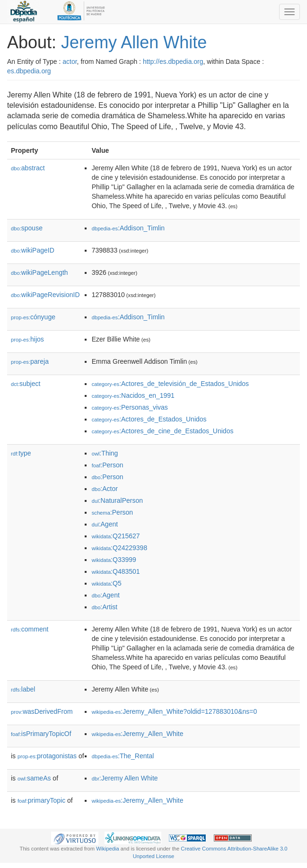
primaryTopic (41, 800)
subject (26, 384)
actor (70, 61)
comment (30, 629)
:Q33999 (114, 560)
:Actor (105, 489)
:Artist (105, 607)
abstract (28, 168)
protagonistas (47, 756)
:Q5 (107, 583)
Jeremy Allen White (134, 42)
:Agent (105, 524)
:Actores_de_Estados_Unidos (149, 419)
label (23, 689)
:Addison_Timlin (128, 228)
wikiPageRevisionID (45, 295)
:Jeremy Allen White (125, 778)
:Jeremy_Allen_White (138, 734)
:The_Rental (123, 756)
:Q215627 (116, 536)
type (21, 453)
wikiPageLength (39, 272)
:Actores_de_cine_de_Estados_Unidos (163, 431)
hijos (27, 339)
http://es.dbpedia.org (173, 61)
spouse (27, 228)
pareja (30, 361)
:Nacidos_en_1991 (133, 395)
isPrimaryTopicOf (41, 734)
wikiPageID (33, 250)
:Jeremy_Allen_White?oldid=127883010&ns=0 (175, 711)
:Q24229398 (120, 548)
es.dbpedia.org (29, 71)
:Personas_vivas (130, 407)
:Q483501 (116, 571)
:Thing (105, 453)
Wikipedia (108, 849)
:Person (108, 465)
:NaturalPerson (117, 500)
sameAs (34, 778)
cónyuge (33, 317)
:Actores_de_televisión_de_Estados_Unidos (170, 384)
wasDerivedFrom (42, 711)
